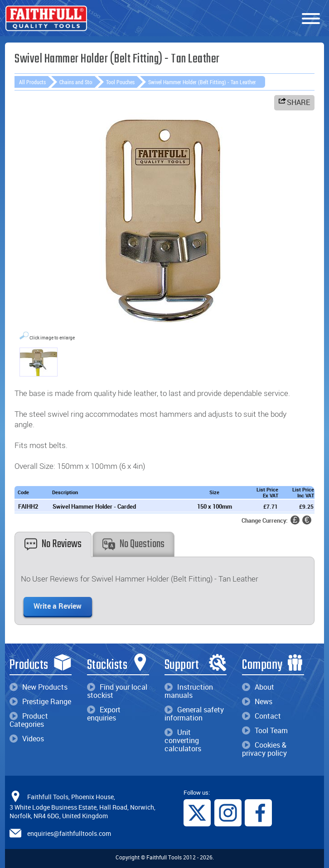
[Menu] (311, 19)
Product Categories (29, 720)
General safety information (194, 714)
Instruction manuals (189, 691)
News (257, 701)
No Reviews (53, 544)
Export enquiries (104, 714)
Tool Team (265, 730)
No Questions (133, 544)
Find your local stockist (117, 691)
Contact (261, 716)
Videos (27, 739)
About (258, 687)
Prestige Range (40, 701)
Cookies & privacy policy (264, 749)
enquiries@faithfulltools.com (69, 833)
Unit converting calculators (183, 740)
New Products (39, 687)
